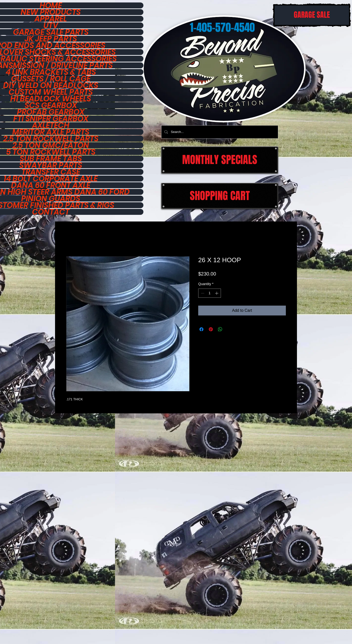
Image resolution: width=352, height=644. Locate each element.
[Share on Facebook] (201, 329)
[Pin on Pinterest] (211, 329)
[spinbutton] (210, 293)
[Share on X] (230, 329)
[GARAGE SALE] (312, 15)
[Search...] (219, 132)
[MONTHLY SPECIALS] (220, 160)
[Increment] (217, 293)
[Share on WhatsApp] (220, 329)
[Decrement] (202, 293)
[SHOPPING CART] (220, 196)
